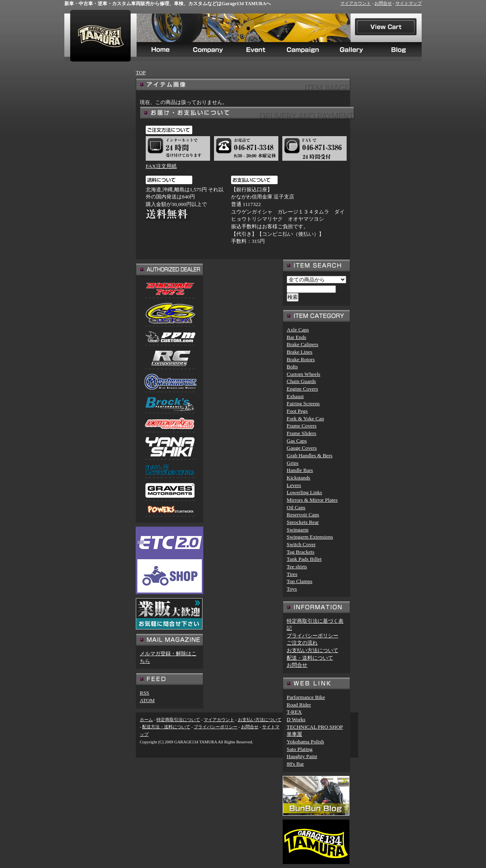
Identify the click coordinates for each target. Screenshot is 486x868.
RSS (145, 693)
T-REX (294, 712)
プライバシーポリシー (312, 636)
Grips (293, 463)
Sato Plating (300, 749)
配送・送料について (310, 658)
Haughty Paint (302, 756)
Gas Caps (297, 441)
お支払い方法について (312, 650)
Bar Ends (296, 337)
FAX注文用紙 (161, 166)
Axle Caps (298, 330)
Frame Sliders (301, 433)
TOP (141, 72)
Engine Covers (302, 389)
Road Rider (299, 705)
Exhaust (295, 396)
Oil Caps (296, 507)
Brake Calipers (303, 344)
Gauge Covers (302, 448)
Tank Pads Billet (304, 559)
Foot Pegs (297, 411)
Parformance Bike (306, 697)
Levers (294, 485)
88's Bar (295, 764)
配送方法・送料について (166, 727)
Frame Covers (302, 426)
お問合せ (383, 3)
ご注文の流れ (302, 643)
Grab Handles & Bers (310, 455)
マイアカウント (356, 3)
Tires (292, 574)
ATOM (147, 700)
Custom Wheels (304, 374)
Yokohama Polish (305, 742)
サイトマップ (409, 3)
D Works (296, 719)
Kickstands (298, 478)
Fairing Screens (303, 403)
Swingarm (298, 530)
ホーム (146, 720)
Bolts (292, 367)
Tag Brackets (301, 552)
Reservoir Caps (303, 515)
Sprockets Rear (303, 522)
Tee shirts (297, 567)
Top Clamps (300, 581)
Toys (292, 589)
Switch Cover (301, 544)
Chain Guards (301, 381)
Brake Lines (300, 352)
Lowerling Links (304, 492)
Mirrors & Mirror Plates (312, 500)
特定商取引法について (178, 720)
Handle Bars (300, 470)
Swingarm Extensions (310, 537)
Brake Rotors (301, 359)
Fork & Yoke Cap (305, 419)
